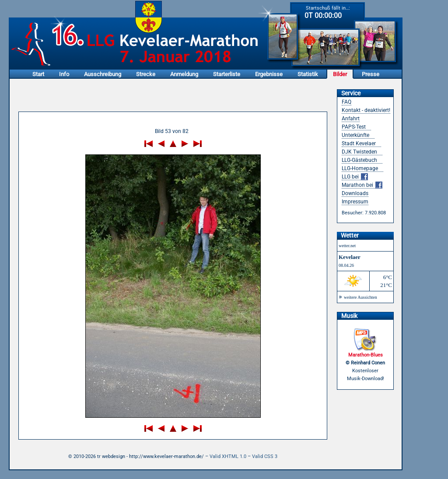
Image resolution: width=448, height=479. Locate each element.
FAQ (346, 102)
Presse (371, 74)
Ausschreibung (103, 74)
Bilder (340, 74)
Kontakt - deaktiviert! (366, 110)
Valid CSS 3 (265, 456)
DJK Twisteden (359, 152)
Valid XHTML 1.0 (228, 456)
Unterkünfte (355, 135)
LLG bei (355, 177)
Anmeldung (184, 74)
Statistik (308, 74)
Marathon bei (362, 185)
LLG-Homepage (360, 168)
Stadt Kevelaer (359, 143)
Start (38, 74)
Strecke (146, 74)
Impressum (355, 202)
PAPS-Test (354, 127)
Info (64, 74)
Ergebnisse (269, 74)
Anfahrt (351, 119)
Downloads (355, 193)
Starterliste (227, 74)
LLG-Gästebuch (359, 160)
